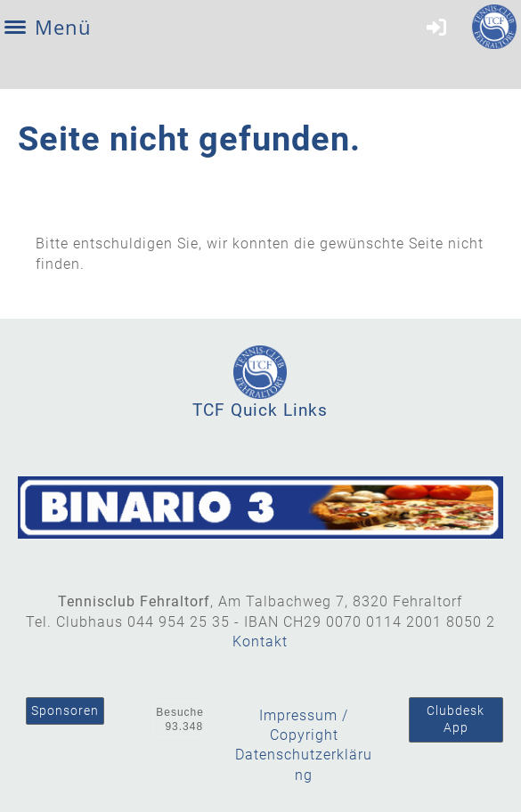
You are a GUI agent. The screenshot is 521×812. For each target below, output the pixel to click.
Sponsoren (65, 710)
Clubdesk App (456, 719)
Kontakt (260, 641)
